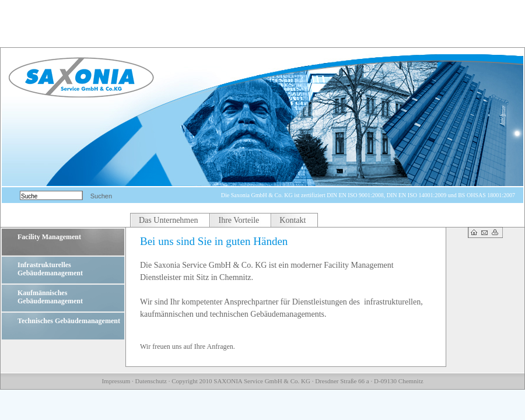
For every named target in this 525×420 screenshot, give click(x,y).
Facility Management (49, 237)
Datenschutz (151, 381)
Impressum (116, 381)
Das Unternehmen (168, 220)
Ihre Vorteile (239, 220)
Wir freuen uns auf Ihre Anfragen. (188, 346)
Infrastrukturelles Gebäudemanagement (50, 269)
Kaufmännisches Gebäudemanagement (50, 297)
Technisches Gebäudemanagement (69, 321)
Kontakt (293, 220)
